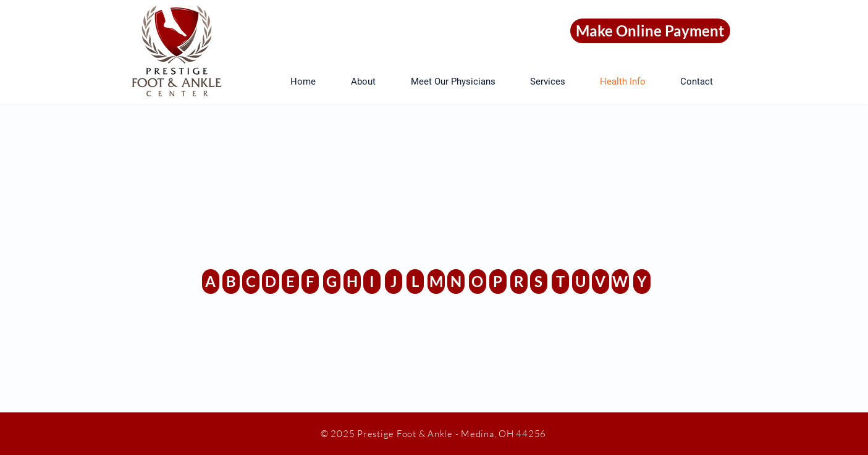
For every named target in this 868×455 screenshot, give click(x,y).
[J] (394, 282)
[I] (372, 282)
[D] (271, 282)
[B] (231, 282)
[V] (600, 282)
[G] (332, 282)
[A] (211, 282)
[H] (352, 282)
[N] (456, 282)
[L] (415, 282)
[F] (310, 282)
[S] (539, 282)
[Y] (642, 282)
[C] (251, 282)
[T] (560, 282)
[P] (498, 282)
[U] (581, 282)
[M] (436, 282)
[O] (478, 282)
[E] (290, 282)
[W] (620, 282)
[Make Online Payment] (650, 31)
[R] (519, 282)
